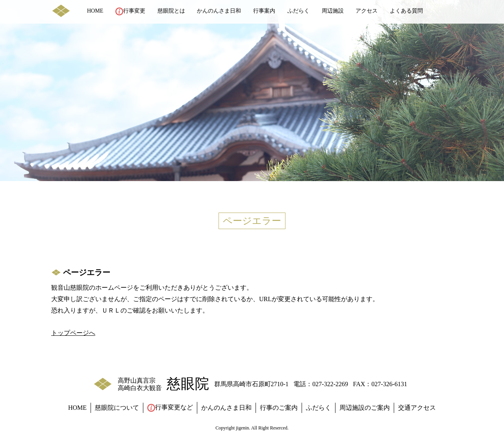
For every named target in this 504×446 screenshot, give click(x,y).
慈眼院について (117, 408)
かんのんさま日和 (219, 11)
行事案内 (264, 11)
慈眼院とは (171, 11)
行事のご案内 (279, 408)
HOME (95, 11)
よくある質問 (406, 11)
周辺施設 (333, 11)
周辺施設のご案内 (365, 408)
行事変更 (130, 11)
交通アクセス (417, 408)
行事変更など (170, 408)
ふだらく (298, 11)
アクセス (367, 11)
